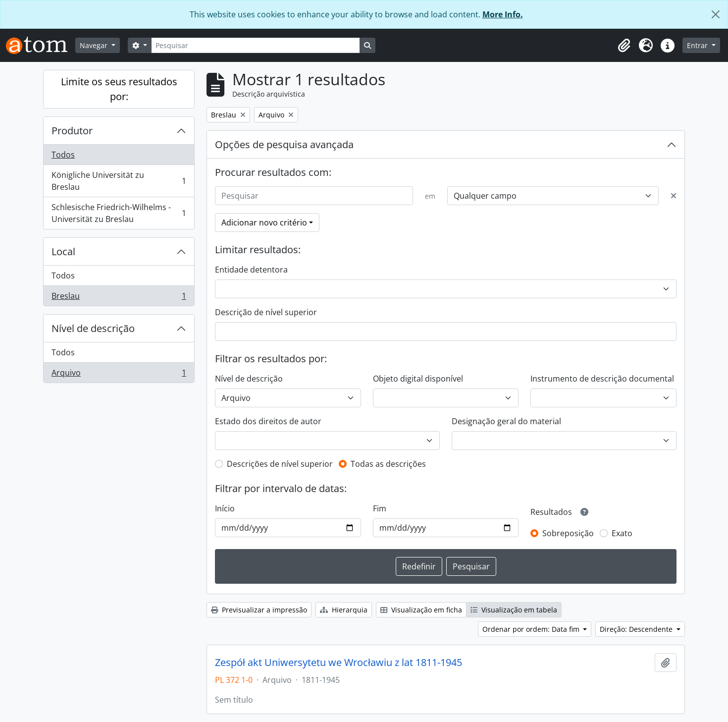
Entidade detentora (251, 270)
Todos (63, 155)
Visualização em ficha (421, 610)
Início (225, 508)
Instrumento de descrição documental (602, 379)
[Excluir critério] (674, 196)
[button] (624, 46)
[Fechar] (716, 14)
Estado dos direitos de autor (268, 421)
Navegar (95, 45)
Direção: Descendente (637, 629)
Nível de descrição (93, 328)
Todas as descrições (388, 464)
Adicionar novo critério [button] (264, 222)
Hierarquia (344, 610)
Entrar (698, 45)
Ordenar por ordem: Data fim (532, 629)
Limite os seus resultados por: (119, 89)
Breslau (119, 298)
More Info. (503, 14)
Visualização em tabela (514, 610)
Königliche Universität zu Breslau (119, 181)
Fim (380, 508)
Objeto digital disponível (418, 379)
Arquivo (119, 375)
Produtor (72, 131)
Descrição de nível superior (266, 312)
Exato (622, 533)
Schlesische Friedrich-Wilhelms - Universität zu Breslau (119, 213)
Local (63, 251)
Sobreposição (568, 533)
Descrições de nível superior (280, 464)
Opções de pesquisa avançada (284, 144)
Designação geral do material (506, 421)
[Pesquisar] (256, 45)
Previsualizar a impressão (259, 610)
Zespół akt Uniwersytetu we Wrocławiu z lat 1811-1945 (338, 663)
